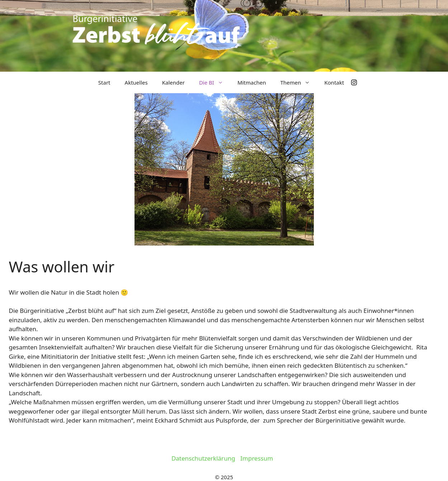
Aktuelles (136, 82)
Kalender (173, 82)
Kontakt (334, 82)
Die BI (215, 82)
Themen (299, 82)
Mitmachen (252, 82)
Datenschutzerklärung (203, 458)
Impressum (257, 458)
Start (104, 82)
